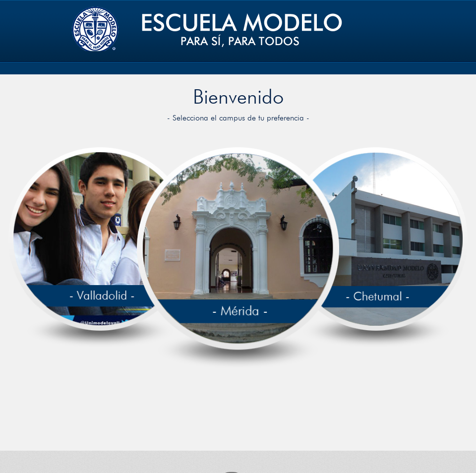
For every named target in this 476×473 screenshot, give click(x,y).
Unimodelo (206, 28)
